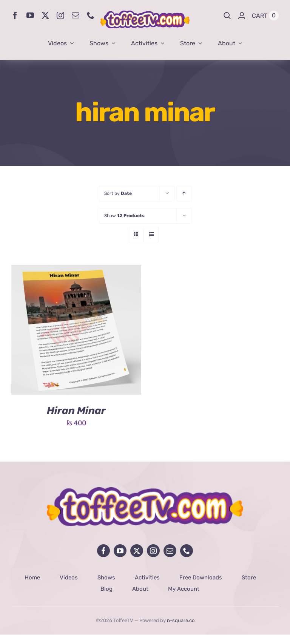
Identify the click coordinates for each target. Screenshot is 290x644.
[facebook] (15, 15)
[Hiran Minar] (76, 270)
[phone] (91, 15)
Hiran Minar (76, 411)
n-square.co (181, 620)
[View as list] (151, 234)
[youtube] (30, 15)
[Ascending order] (184, 194)
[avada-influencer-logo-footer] (145, 491)
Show (124, 216)
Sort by (118, 193)
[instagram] (60, 15)
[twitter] (45, 15)
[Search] (227, 15)
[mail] (76, 15)
